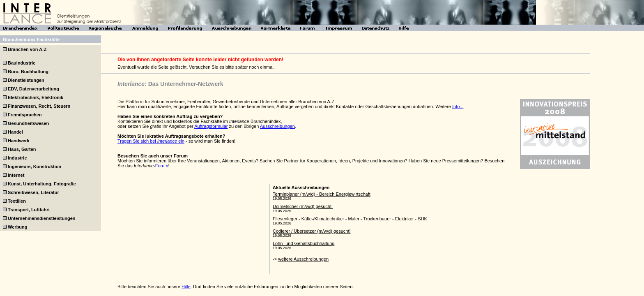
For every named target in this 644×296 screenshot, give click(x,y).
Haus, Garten (22, 149)
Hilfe (186, 287)
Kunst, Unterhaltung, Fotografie (42, 184)
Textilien (17, 201)
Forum (162, 166)
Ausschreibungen (277, 126)
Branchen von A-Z (27, 49)
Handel (15, 132)
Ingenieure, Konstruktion (34, 166)
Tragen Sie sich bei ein (151, 141)
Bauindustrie (22, 63)
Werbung (17, 227)
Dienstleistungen (26, 80)
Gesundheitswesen (28, 123)
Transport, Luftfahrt (29, 210)
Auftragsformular (211, 126)
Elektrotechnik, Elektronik (36, 97)
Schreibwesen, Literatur (33, 192)
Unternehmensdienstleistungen (41, 218)
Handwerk (19, 141)
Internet (16, 175)
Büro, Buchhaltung (28, 72)
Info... (458, 106)
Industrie (17, 158)
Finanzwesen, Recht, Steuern (39, 106)
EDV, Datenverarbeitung (33, 89)
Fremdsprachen (25, 115)
